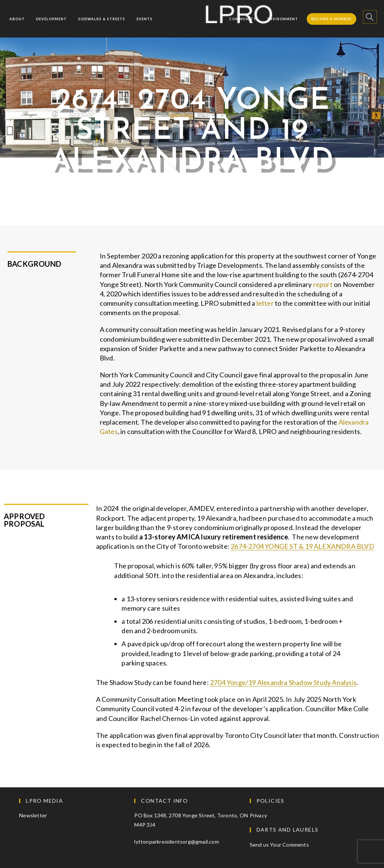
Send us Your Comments (279, 845)
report (323, 284)
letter (266, 303)
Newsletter (33, 815)
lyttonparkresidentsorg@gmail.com (176, 842)
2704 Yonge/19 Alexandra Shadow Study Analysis (283, 682)
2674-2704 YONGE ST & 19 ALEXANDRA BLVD (302, 546)
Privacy (258, 815)
